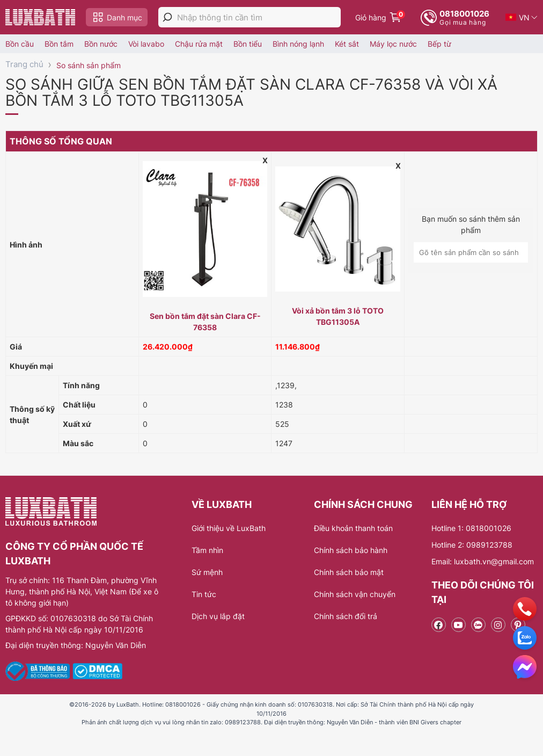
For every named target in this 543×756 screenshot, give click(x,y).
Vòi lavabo (146, 44)
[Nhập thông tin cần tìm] (259, 17)
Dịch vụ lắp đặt (218, 616)
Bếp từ (439, 44)
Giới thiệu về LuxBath (229, 528)
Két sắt (347, 44)
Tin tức (204, 594)
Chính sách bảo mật (349, 572)
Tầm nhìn (207, 550)
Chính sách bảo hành (351, 550)
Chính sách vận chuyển (355, 594)
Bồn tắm (59, 44)
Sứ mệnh (207, 572)
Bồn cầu (20, 44)
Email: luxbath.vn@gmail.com (483, 561)
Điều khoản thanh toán (353, 528)
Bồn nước (101, 44)
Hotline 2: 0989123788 (472, 545)
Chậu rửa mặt (199, 44)
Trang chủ (24, 64)
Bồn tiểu (248, 44)
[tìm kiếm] (167, 17)
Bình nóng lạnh (298, 44)
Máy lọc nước (393, 44)
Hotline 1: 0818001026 (471, 528)
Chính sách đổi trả (346, 616)
